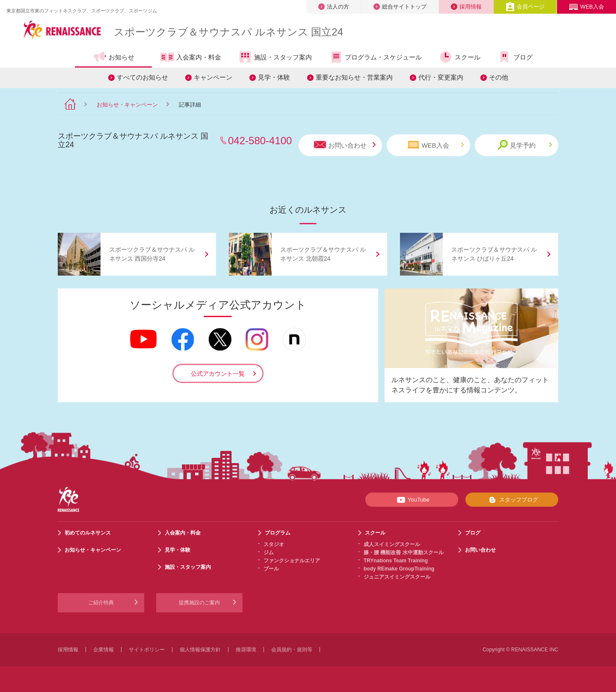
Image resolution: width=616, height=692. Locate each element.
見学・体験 (274, 77)
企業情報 (104, 650)
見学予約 (525, 145)
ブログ (515, 57)
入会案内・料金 (191, 58)
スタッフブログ (512, 500)
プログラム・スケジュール (375, 57)
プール (271, 569)
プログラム (278, 533)
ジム (269, 552)
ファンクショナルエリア (292, 561)
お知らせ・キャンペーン (127, 105)
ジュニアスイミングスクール (397, 577)
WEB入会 (586, 7)
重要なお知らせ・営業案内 (354, 77)
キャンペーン (213, 77)
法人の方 (334, 7)
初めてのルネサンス (88, 533)
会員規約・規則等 (292, 650)
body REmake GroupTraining (399, 569)
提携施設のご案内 (199, 603)
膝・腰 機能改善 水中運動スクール (404, 552)
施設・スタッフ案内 (275, 57)
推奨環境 (246, 650)
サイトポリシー (147, 650)
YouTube (412, 500)
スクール (460, 57)
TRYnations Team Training (396, 561)
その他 (499, 77)
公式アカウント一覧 (218, 374)
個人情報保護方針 (200, 650)
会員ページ (525, 7)
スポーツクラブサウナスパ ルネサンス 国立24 (228, 32)
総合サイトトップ (400, 7)
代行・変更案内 (441, 77)
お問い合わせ (345, 145)
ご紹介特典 (101, 603)
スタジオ (274, 544)
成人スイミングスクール (392, 544)
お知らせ (114, 57)
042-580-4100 (260, 141)
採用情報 (466, 7)
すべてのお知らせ (142, 77)
